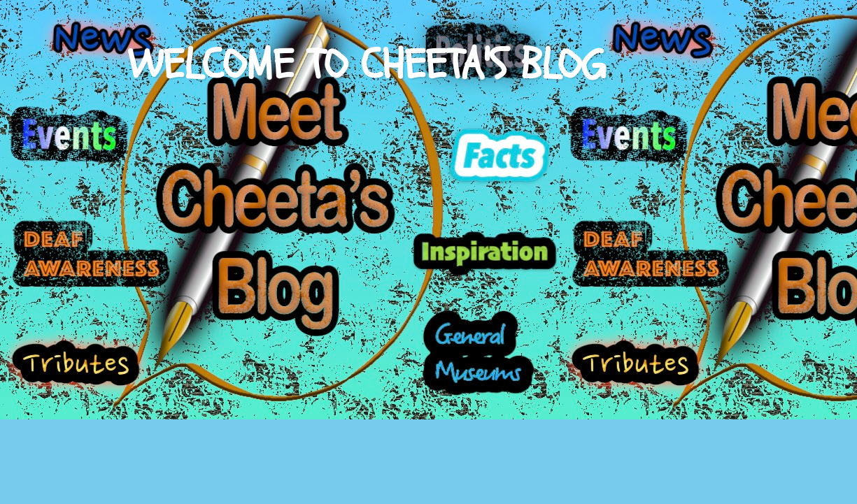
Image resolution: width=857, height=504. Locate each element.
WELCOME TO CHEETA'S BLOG (367, 65)
